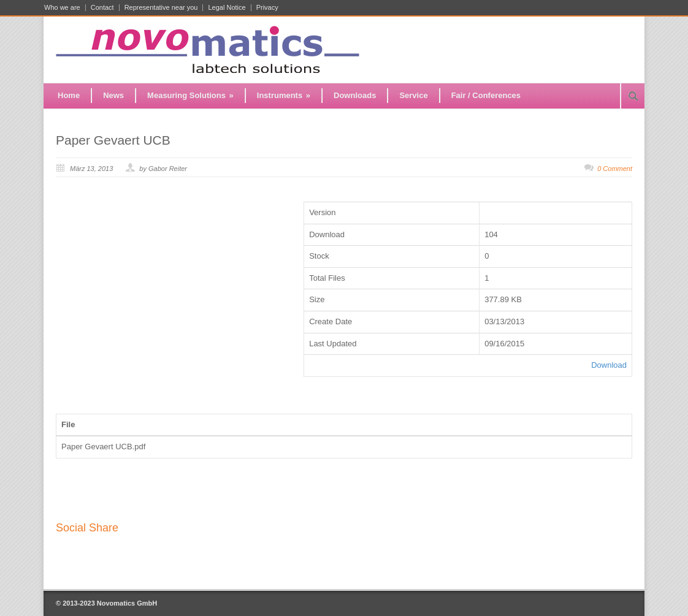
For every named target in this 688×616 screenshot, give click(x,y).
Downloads (355, 95)
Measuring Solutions (190, 95)
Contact (102, 8)
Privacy (267, 8)
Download (609, 365)
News (113, 95)
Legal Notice (227, 8)
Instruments (284, 95)
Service (413, 95)
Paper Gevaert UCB (113, 140)
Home (69, 95)
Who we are (62, 8)
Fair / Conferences (486, 95)
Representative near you (161, 8)
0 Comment (615, 169)
